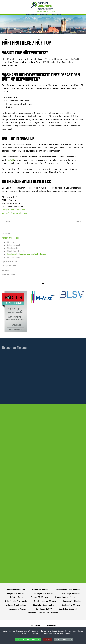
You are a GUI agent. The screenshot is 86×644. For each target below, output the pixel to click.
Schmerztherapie (12, 257)
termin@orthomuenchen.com (15, 213)
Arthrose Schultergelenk (16, 605)
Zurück (7, 221)
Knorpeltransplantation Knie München (43, 613)
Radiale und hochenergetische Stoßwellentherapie (25, 254)
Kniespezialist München (15, 593)
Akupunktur (10, 242)
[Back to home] (43, 7)
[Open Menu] (3, 7)
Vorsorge (5, 270)
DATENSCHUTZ (36, 625)
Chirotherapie (11, 248)
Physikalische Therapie (14, 251)
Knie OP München (17, 597)
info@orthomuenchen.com (14, 210)
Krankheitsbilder (9, 274)
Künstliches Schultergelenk (44, 605)
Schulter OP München (39, 597)
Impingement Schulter (18, 609)
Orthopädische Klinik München (68, 590)
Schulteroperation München (45, 601)
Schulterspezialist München (42, 593)
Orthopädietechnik (9, 266)
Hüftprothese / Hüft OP (43, 609)
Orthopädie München (40, 590)
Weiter (79, 221)
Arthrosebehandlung (14, 245)
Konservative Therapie (11, 238)
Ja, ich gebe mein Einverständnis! (28, 639)
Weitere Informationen (64, 639)
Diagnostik (6, 233)
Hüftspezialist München (16, 590)
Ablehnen (48, 639)
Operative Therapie (9, 261)
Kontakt (11, 160)
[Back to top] (43, 284)
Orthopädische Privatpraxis (16, 601)
